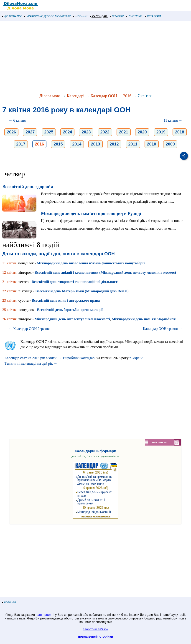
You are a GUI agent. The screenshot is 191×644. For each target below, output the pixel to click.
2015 (58, 144)
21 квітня (9, 282)
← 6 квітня (17, 120)
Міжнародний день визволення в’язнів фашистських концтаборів (91, 263)
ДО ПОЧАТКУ (12, 16)
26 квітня (9, 319)
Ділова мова (50, 96)
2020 (142, 132)
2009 (170, 144)
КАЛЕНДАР (99, 16)
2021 (124, 132)
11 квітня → (173, 120)
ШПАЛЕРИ (153, 16)
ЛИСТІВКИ (134, 16)
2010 (152, 144)
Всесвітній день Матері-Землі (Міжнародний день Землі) (82, 291)
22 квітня (9, 291)
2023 (86, 132)
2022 (105, 132)
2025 (49, 132)
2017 (21, 144)
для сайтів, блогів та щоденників (95, 456)
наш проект (44, 615)
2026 (11, 132)
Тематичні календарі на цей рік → (31, 363)
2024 (67, 132)
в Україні (137, 358)
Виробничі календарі (79, 358)
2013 (95, 144)
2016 (127, 96)
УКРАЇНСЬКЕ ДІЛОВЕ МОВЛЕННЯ (47, 16)
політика (9, 602)
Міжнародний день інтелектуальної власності (72, 319)
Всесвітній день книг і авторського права (66, 300)
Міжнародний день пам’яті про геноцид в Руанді (91, 213)
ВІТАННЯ (117, 16)
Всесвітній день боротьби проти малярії (70, 310)
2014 (77, 144)
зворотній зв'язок (96, 629)
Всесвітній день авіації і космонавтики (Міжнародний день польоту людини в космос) (105, 272)
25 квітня (9, 310)
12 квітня (9, 272)
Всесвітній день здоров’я (28, 187)
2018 (180, 132)
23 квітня (9, 300)
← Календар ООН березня (29, 329)
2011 (133, 144)
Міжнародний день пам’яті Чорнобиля (144, 319)
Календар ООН (104, 96)
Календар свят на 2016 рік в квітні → (33, 358)
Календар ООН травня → (163, 329)
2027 (30, 132)
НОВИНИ (80, 16)
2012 (114, 144)
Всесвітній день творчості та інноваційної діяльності (75, 282)
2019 (161, 132)
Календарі (76, 96)
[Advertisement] (95, 58)
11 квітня (9, 263)
